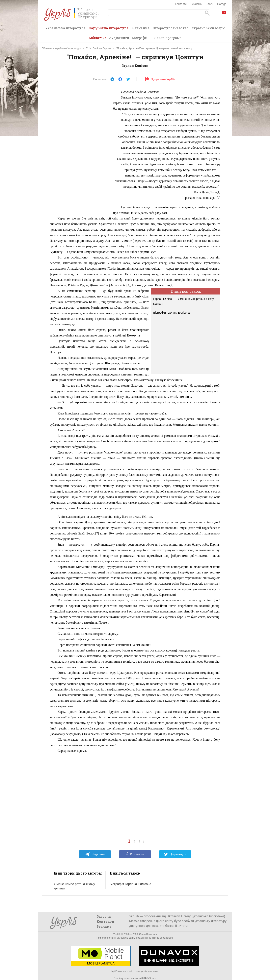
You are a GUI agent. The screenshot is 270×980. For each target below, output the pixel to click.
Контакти (181, 4)
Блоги (209, 4)
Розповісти (135, 854)
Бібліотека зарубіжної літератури (61, 48)
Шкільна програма (166, 38)
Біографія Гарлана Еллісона (171, 313)
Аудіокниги (119, 38)
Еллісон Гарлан (102, 48)
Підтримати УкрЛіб (160, 79)
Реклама (196, 4)
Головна (104, 916)
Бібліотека (97, 38)
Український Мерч (208, 28)
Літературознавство (170, 28)
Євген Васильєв (148, 934)
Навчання (141, 28)
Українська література (65, 28)
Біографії (140, 38)
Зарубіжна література (109, 29)
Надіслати (95, 854)
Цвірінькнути (175, 854)
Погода (222, 4)
